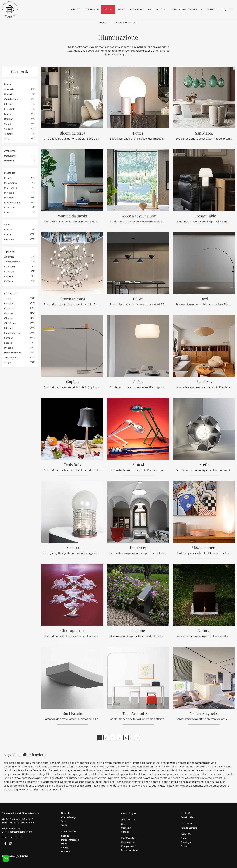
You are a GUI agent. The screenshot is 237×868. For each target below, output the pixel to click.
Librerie (65, 836)
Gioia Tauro (10, 323)
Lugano (8, 343)
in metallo (9, 193)
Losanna (9, 338)
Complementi (128, 846)
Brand (121, 10)
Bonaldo (9, 94)
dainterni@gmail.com (21, 832)
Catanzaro (10, 303)
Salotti (65, 848)
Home (103, 23)
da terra (9, 281)
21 (137, 738)
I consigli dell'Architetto (186, 10)
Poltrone (66, 851)
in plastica (9, 198)
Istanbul (8, 328)
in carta (8, 178)
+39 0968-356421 (15, 828)
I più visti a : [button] (11, 293)
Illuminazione (131, 23)
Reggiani (9, 119)
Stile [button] (7, 224)
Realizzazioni (156, 10)
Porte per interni (130, 850)
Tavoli (64, 821)
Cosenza (9, 308)
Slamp (8, 124)
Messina (9, 348)
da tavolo (9, 276)
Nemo (8, 114)
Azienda (75, 10)
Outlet (108, 10)
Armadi (125, 832)
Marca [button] (8, 84)
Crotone (9, 313)
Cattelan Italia (11, 99)
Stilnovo (9, 129)
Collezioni (92, 10)
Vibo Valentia (11, 358)
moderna (9, 239)
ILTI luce (9, 104)
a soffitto (9, 257)
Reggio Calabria (13, 353)
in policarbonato (13, 202)
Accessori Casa (115, 23)
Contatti (212, 10)
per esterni (10, 156)
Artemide (9, 89)
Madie (64, 844)
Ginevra (8, 318)
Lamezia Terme (12, 333)
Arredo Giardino (189, 828)
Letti (124, 824)
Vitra (7, 138)
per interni (10, 161)
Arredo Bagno (128, 813)
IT (232, 10)
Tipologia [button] (10, 252)
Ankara (8, 299)
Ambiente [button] (10, 151)
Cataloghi (137, 10)
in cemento (10, 183)
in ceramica (11, 188)
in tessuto (9, 207)
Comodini (126, 828)
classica (9, 230)
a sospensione (12, 262)
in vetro (8, 212)
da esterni (10, 266)
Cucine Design (69, 817)
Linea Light (10, 109)
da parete (9, 271)
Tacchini (8, 134)
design (8, 235)
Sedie (64, 825)
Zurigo (8, 363)
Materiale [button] (10, 173)
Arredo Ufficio (188, 817)
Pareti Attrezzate (70, 840)
